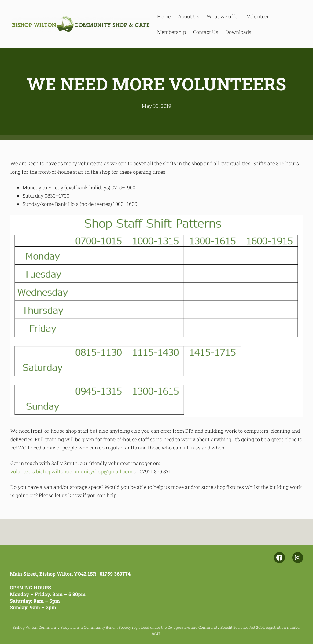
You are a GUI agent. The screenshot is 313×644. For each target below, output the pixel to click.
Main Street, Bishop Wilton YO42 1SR (53, 574)
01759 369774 (115, 574)
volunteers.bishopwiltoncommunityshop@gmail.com (71, 471)
